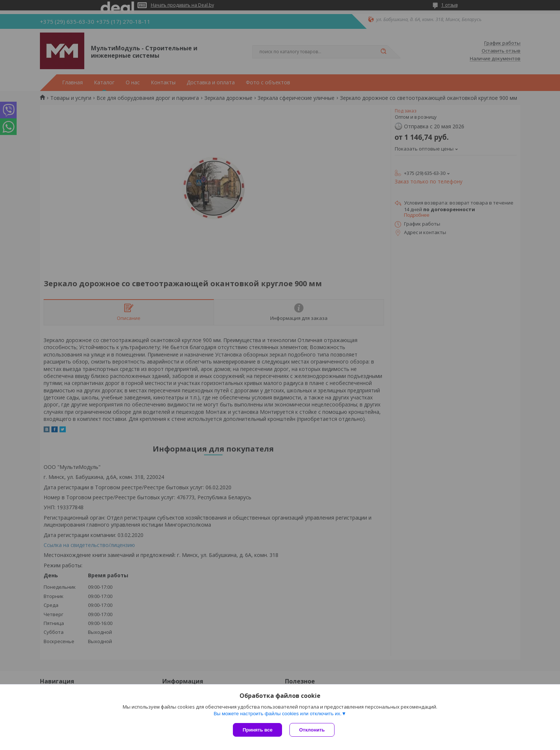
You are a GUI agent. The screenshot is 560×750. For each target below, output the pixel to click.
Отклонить (312, 730)
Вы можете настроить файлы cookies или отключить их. (278, 714)
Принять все (257, 730)
